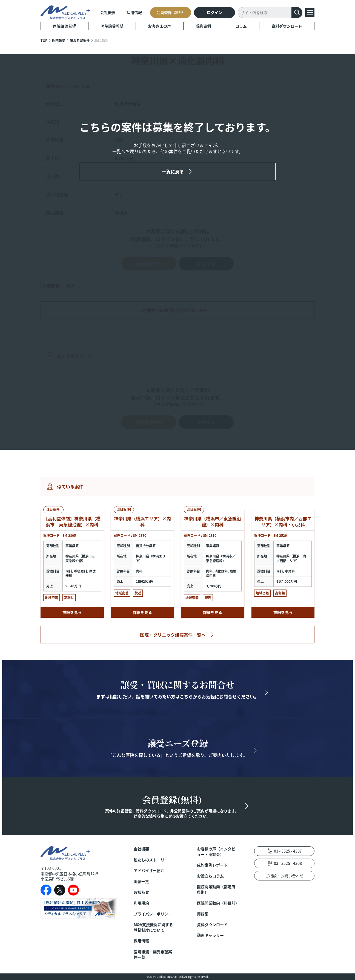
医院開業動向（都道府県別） (216, 889)
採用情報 (134, 12)
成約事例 (203, 26)
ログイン (214, 12)
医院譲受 (59, 40)
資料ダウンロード (287, 26)
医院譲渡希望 (64, 26)
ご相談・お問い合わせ (284, 876)
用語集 (203, 914)
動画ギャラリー (210, 935)
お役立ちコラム (210, 876)
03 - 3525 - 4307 (288, 851)
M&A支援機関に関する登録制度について (153, 927)
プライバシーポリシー (153, 914)
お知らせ (141, 892)
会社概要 (108, 12)
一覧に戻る (173, 171)
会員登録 (171, 12)
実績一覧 (141, 881)
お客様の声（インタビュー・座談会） (216, 852)
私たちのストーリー (151, 860)
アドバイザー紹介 (149, 870)
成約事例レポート (212, 865)
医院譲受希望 (112, 26)
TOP (44, 40)
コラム (241, 26)
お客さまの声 (159, 26)
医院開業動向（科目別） (217, 903)
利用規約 (141, 903)
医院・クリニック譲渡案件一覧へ (173, 635)
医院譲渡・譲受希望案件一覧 (153, 954)
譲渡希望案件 (80, 40)
